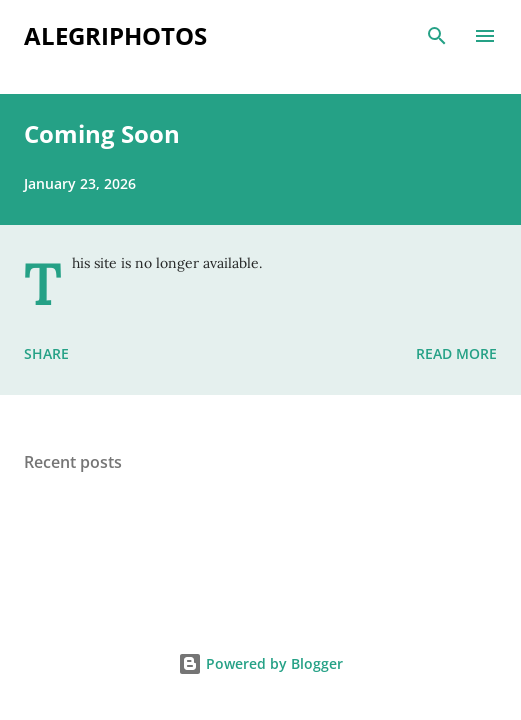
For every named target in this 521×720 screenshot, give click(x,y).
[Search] (437, 36)
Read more (456, 353)
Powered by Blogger (260, 663)
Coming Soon (102, 133)
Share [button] (46, 353)
